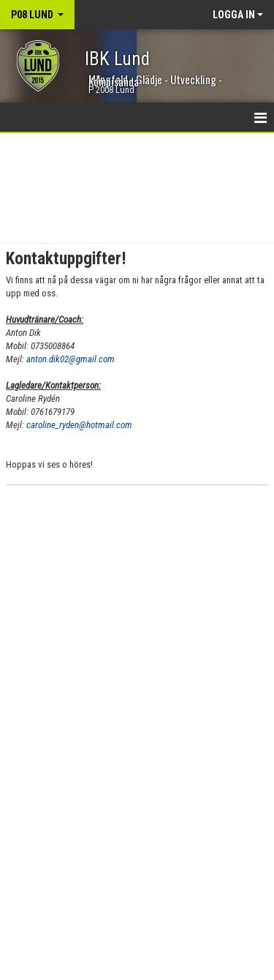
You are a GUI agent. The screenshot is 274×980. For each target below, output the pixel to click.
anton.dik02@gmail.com (71, 359)
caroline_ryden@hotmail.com (79, 425)
